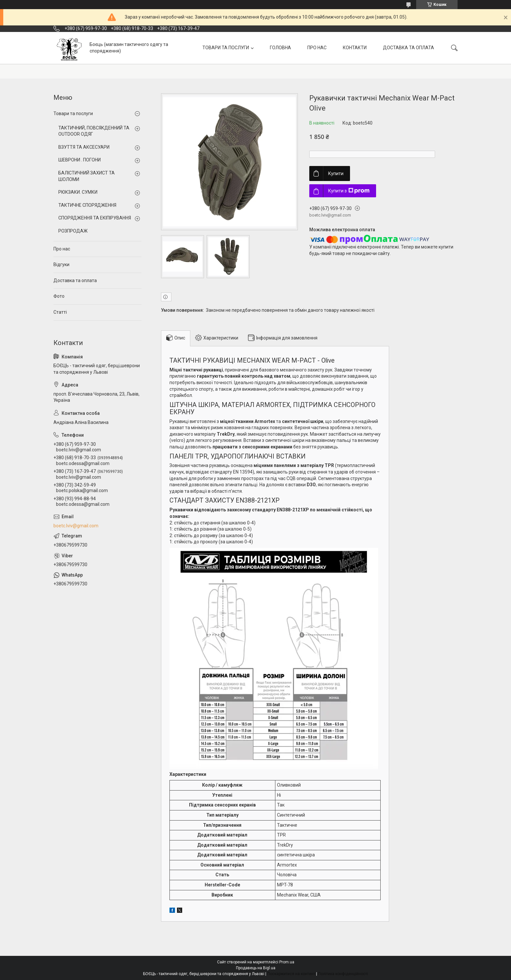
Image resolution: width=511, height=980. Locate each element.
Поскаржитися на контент (291, 974)
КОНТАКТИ (355, 48)
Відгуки (61, 264)
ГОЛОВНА (280, 48)
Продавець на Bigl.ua (256, 968)
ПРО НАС (317, 48)
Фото (59, 296)
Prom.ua (287, 962)
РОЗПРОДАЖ (73, 231)
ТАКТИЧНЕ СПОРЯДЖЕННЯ (87, 205)
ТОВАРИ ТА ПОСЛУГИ (226, 48)
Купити (336, 173)
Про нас (62, 249)
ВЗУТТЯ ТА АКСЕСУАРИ (84, 147)
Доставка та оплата (75, 280)
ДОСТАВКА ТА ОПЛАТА (409, 48)
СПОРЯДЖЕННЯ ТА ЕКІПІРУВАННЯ (95, 218)
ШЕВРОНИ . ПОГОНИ (80, 160)
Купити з (349, 191)
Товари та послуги (73, 113)
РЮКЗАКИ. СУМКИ (78, 192)
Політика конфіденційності (343, 974)
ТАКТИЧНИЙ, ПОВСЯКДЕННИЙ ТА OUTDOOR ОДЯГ (94, 131)
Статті (60, 312)
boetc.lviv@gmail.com (76, 526)
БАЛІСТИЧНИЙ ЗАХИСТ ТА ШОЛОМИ (87, 176)
